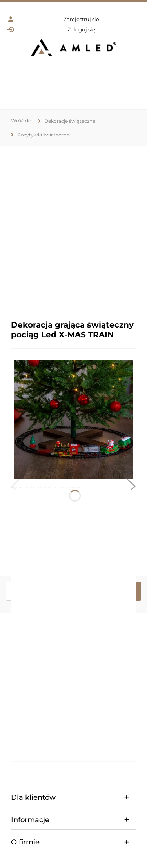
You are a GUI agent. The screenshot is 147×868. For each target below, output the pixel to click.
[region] (73, 227)
